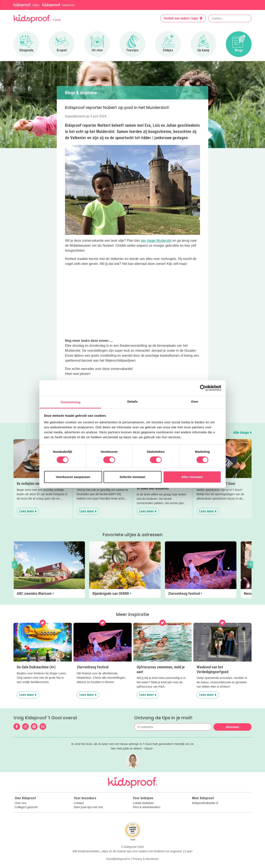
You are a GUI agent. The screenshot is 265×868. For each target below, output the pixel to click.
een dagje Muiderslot (156, 241)
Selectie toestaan (132, 477)
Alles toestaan (192, 477)
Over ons (21, 803)
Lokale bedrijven (143, 803)
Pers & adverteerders (147, 807)
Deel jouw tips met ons (89, 807)
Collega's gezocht (26, 807)
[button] (15, 565)
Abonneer (232, 727)
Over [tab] (195, 401)
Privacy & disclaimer (146, 859)
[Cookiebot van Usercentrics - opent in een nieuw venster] (203, 388)
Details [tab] (132, 401)
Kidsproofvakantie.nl (205, 803)
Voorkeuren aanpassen (73, 477)
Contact (79, 803)
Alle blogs (242, 433)
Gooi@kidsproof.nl (118, 859)
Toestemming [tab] (70, 402)
